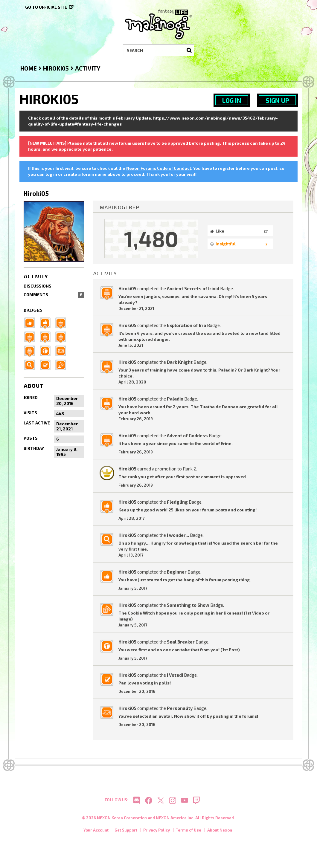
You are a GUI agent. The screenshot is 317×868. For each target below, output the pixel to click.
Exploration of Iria (186, 325)
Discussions (38, 286)
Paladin (175, 399)
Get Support (126, 832)
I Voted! (175, 675)
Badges (33, 310)
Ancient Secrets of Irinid (193, 288)
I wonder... (178, 535)
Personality (180, 708)
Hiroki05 (127, 288)
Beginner (177, 572)
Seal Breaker (181, 642)
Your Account (96, 832)
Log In (232, 100)
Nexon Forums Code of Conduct (159, 168)
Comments (54, 295)
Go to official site (46, 7)
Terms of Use (189, 832)
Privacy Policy (157, 832)
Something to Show (188, 605)
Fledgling (177, 502)
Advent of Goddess (187, 435)
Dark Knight (180, 362)
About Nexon (220, 832)
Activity (36, 276)
